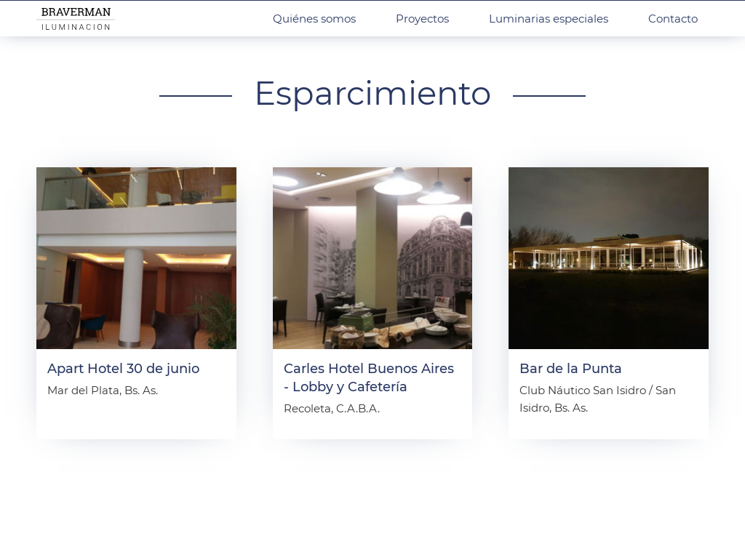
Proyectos (422, 19)
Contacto (673, 19)
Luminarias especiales (549, 19)
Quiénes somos (314, 19)
